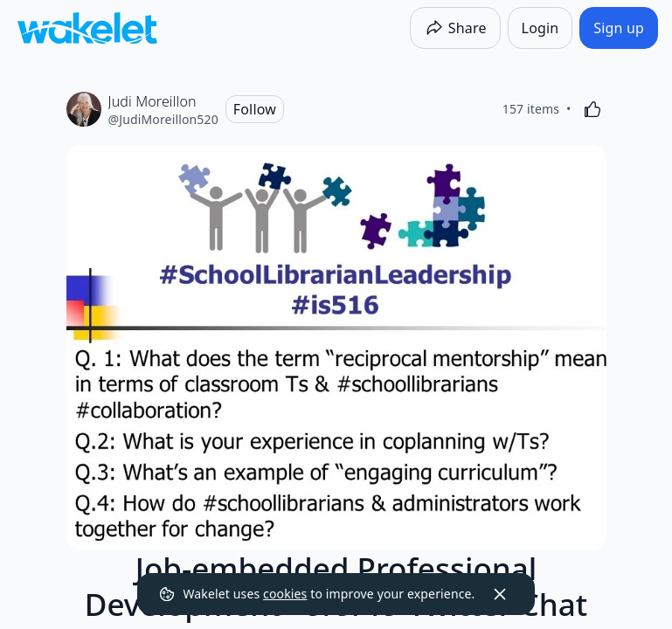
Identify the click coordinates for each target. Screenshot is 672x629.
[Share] (455, 28)
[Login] (540, 28)
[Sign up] (619, 28)
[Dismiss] (500, 594)
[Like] (592, 109)
